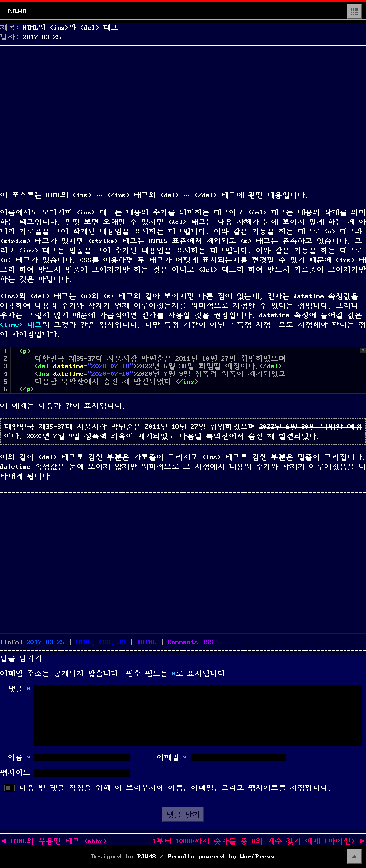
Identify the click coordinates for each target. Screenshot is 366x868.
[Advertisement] (183, 116)
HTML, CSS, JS (101, 642)
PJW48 (17, 11)
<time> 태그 (21, 325)
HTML (149, 642)
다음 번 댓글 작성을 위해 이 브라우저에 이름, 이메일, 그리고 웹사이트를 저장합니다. (175, 788)
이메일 (172, 757)
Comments (191, 642)
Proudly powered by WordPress (221, 857)
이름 (19, 757)
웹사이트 (15, 773)
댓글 (19, 689)
